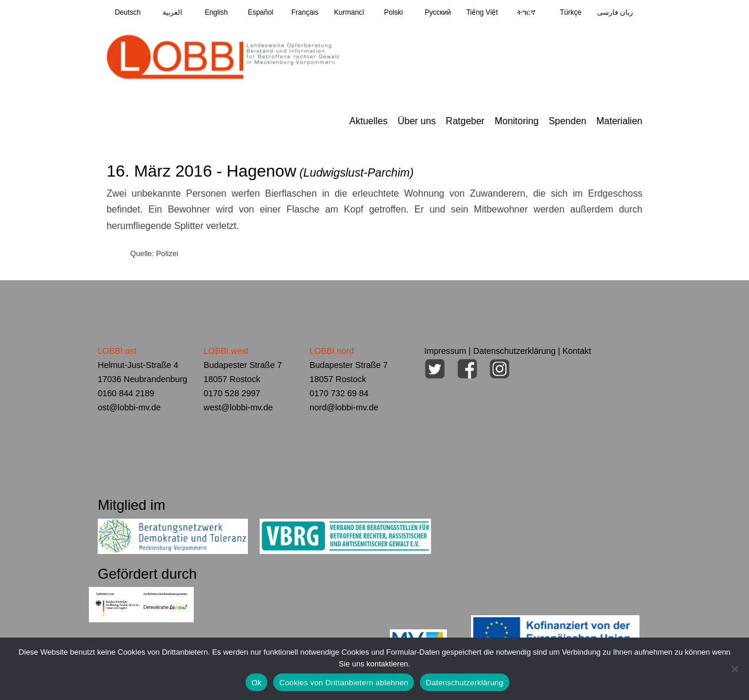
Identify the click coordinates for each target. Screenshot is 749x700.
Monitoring (517, 121)
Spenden (568, 121)
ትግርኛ (526, 12)
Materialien (619, 121)
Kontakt (577, 351)
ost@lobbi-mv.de (129, 407)
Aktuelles (368, 121)
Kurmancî (349, 12)
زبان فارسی (615, 12)
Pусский (438, 12)
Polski (393, 12)
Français (305, 12)
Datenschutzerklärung (515, 351)
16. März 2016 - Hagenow (260, 171)
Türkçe (571, 12)
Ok (256, 683)
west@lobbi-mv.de (238, 407)
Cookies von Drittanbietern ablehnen (344, 683)
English (216, 12)
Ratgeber (465, 121)
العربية (172, 12)
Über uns (417, 121)
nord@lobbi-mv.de (344, 407)
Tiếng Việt (482, 12)
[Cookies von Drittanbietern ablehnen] (734, 669)
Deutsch (128, 12)
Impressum (445, 351)
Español (261, 12)
